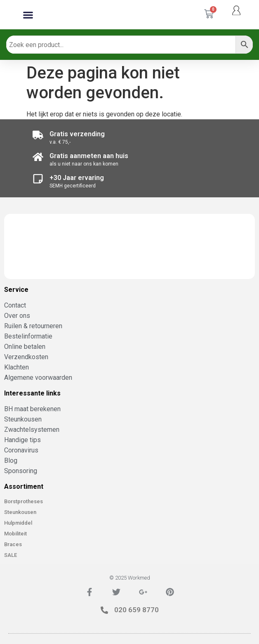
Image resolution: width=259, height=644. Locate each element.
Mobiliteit (15, 534)
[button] (28, 15)
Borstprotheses (24, 501)
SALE (11, 555)
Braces (13, 544)
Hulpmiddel (18, 523)
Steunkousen (20, 512)
